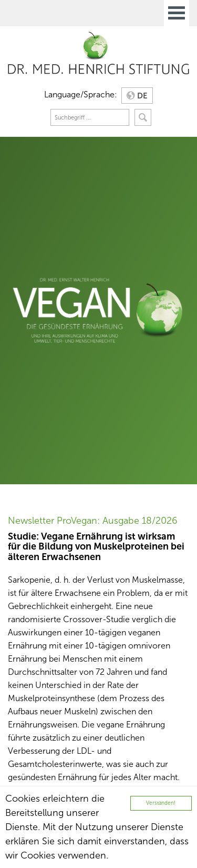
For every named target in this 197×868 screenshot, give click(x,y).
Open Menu (177, 13)
